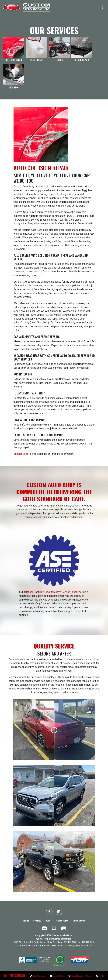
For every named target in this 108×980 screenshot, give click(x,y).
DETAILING (14, 87)
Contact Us (20, 454)
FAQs (102, 976)
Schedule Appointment (81, 976)
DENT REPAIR (37, 60)
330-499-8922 (39, 976)
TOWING (59, 60)
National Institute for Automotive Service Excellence (54, 592)
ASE (72, 216)
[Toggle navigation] (103, 7)
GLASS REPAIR (82, 60)
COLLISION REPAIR (14, 60)
